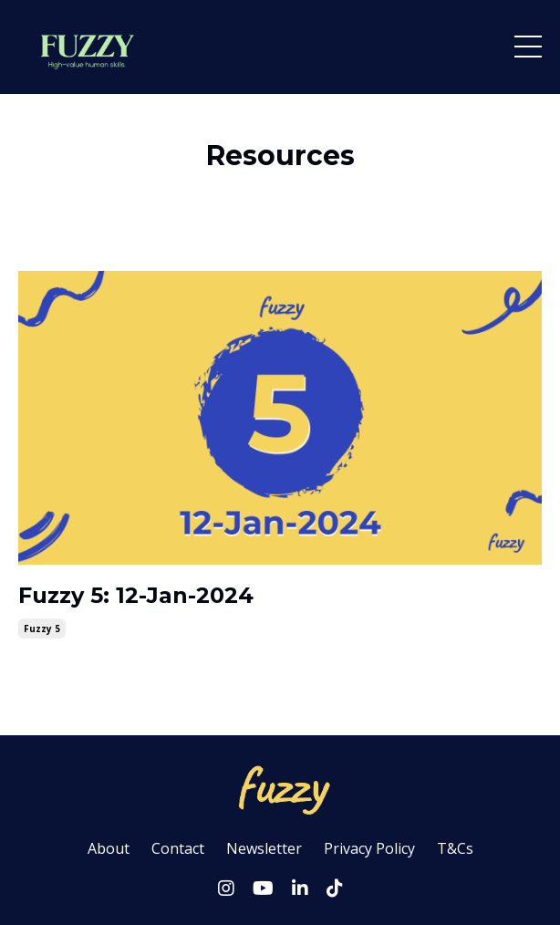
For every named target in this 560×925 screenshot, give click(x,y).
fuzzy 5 (42, 629)
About (109, 848)
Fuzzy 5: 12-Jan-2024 (136, 596)
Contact (178, 848)
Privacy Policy (369, 848)
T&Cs (455, 848)
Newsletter (264, 848)
